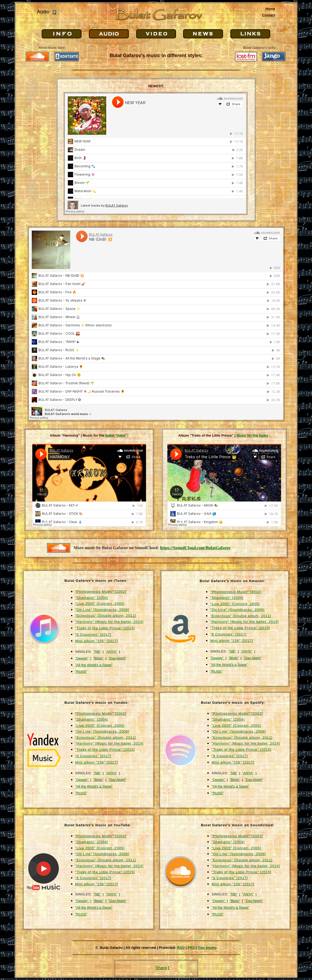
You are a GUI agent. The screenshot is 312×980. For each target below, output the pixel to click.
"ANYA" (111, 652)
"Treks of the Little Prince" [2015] (105, 628)
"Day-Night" (117, 658)
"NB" (97, 652)
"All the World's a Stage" (94, 665)
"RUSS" (81, 672)
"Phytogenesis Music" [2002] (101, 592)
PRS (191, 948)
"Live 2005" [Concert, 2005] (100, 604)
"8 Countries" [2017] (93, 635)
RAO (181, 948)
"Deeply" (82, 658)
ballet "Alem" (116, 435)
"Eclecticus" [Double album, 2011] (106, 616)
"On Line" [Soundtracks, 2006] (102, 610)
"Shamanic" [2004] (92, 598)
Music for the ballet (252, 435)
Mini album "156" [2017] (97, 641)
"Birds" (99, 658)
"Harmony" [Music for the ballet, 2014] (109, 622)
